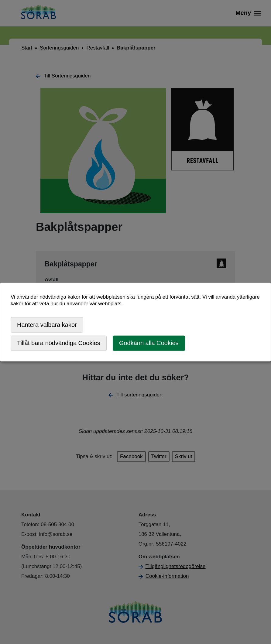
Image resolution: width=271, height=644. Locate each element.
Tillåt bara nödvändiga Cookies (59, 343)
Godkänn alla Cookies (149, 343)
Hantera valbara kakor (47, 325)
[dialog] (135, 322)
